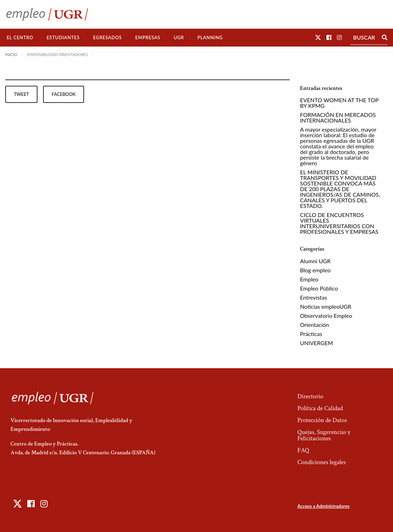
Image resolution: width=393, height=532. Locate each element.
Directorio (310, 396)
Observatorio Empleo (326, 316)
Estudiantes (63, 37)
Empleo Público (319, 288)
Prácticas (311, 334)
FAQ (303, 450)
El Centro (20, 37)
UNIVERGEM (317, 343)
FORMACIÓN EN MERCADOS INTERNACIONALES (338, 117)
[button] (318, 37)
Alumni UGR (315, 261)
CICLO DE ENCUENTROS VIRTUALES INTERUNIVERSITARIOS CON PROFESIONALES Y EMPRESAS (339, 223)
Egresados (108, 37)
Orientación (315, 325)
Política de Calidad (320, 408)
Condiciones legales (322, 462)
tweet (21, 94)
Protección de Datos (322, 420)
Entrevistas (314, 297)
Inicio (11, 54)
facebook (64, 94)
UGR (179, 37)
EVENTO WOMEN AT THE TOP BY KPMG (339, 103)
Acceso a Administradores (323, 506)
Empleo (309, 279)
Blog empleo (315, 270)
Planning (210, 37)
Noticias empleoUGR (326, 306)
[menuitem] (20, 38)
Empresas (148, 37)
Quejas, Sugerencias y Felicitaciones (324, 435)
